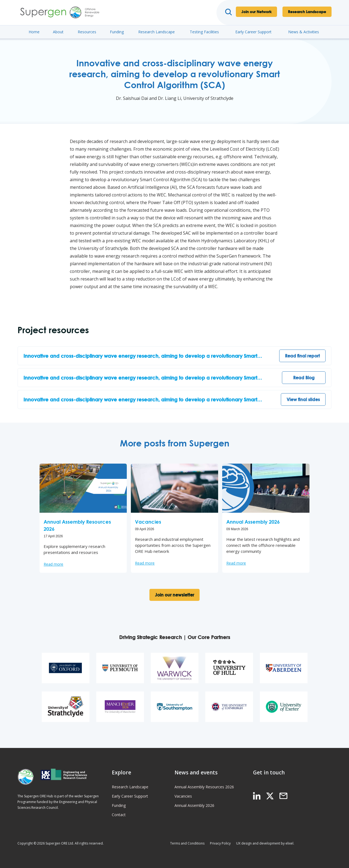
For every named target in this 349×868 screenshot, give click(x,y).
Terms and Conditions (187, 843)
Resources (87, 32)
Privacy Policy (220, 843)
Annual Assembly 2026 (194, 805)
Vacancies (183, 796)
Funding (117, 32)
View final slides (303, 399)
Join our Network (256, 12)
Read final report (302, 356)
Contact (119, 815)
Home (34, 32)
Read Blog (304, 378)
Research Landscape (307, 12)
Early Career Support (253, 32)
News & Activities (304, 32)
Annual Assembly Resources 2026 (204, 787)
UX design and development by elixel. (265, 843)
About (58, 32)
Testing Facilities (204, 32)
